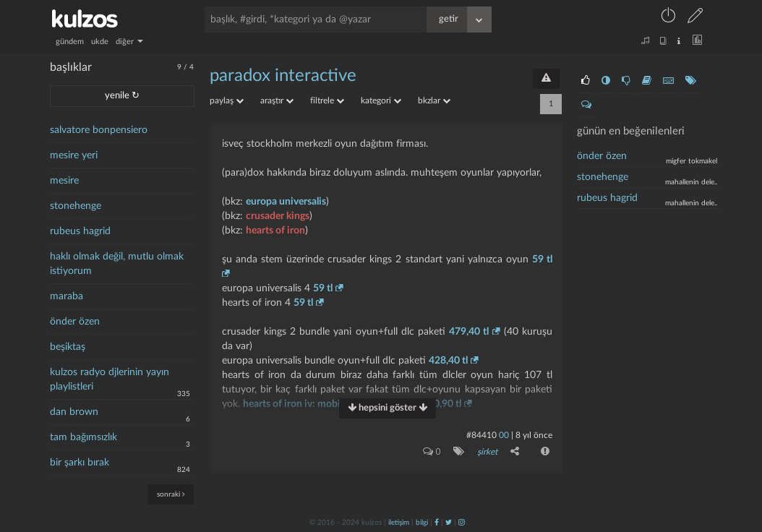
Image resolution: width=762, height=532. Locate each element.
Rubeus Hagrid (607, 198)
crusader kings (278, 216)
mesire (64, 181)
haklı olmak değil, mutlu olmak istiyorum (117, 264)
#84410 (481, 435)
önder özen (75, 322)
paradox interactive (283, 76)
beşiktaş (68, 347)
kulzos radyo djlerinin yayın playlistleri (110, 379)
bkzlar (434, 100)
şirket (487, 452)
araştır (277, 100)
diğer (129, 42)
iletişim (399, 523)
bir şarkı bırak (80, 463)
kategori (381, 100)
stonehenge (76, 206)
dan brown (74, 412)
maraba (67, 296)
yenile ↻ (122, 96)
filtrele (327, 100)
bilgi (422, 523)
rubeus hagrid (80, 231)
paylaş (227, 100)
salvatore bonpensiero (99, 130)
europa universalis (286, 202)
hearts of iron (275, 231)
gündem (70, 42)
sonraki (171, 494)
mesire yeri (74, 155)
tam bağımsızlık (84, 437)
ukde (100, 42)
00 (504, 435)
